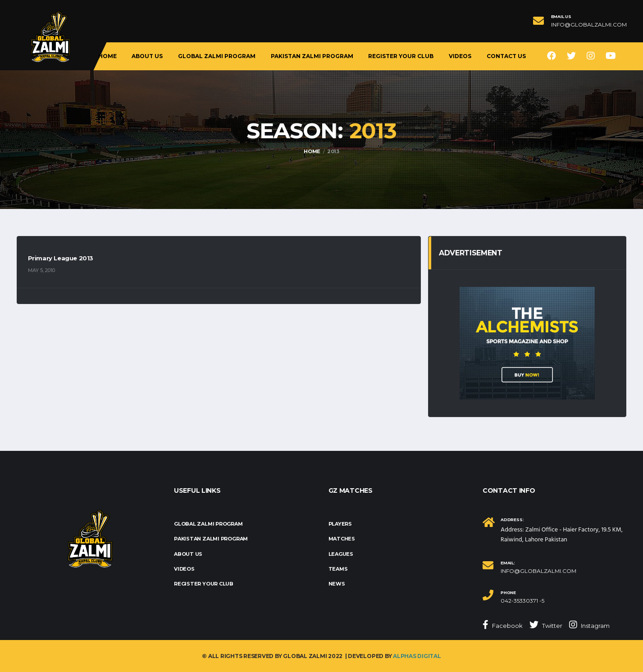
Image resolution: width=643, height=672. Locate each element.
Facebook (503, 625)
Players (340, 524)
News (337, 584)
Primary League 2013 (61, 258)
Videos (460, 56)
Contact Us (506, 56)
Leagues (341, 554)
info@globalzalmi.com (589, 25)
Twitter (546, 625)
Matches (342, 539)
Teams (338, 569)
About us (147, 56)
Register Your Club (401, 56)
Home (107, 56)
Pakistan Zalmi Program (312, 56)
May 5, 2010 (41, 270)
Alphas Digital (417, 656)
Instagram (589, 625)
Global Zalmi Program (217, 56)
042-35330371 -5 (522, 601)
